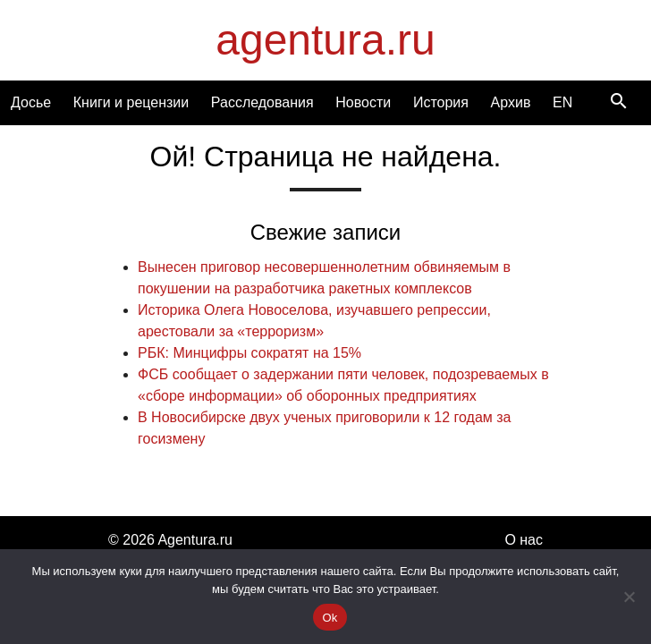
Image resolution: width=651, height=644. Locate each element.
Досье (31, 102)
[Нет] (629, 597)
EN (562, 102)
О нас (524, 540)
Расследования (262, 102)
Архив (511, 102)
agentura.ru (325, 40)
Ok (330, 618)
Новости (363, 102)
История (441, 102)
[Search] (619, 102)
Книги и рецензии (131, 102)
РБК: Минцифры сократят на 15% (249, 353)
